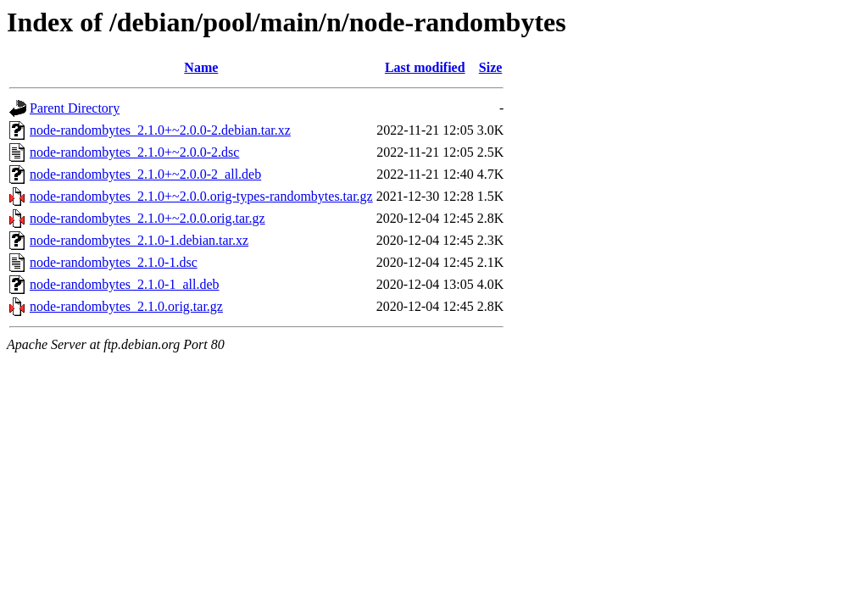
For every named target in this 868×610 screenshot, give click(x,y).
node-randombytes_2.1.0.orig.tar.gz (126, 306)
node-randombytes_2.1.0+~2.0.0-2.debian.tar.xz (160, 130)
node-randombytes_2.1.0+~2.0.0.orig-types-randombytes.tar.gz (201, 196)
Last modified (425, 67)
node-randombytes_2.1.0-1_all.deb (125, 284)
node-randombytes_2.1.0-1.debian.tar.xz (139, 240)
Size (491, 67)
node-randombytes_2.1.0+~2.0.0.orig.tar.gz (147, 218)
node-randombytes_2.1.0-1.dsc (114, 262)
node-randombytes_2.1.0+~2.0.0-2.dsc (134, 152)
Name (201, 67)
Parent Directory (75, 108)
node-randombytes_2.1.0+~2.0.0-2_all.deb (145, 174)
